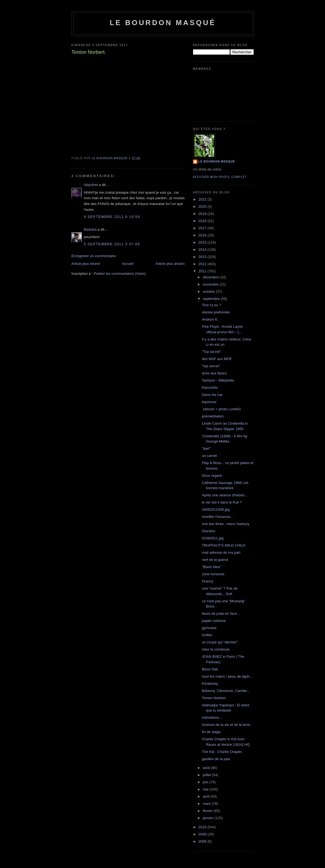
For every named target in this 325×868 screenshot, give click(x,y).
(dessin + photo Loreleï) (221, 409)
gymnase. (210, 628)
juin (206, 782)
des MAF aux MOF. (217, 359)
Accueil (128, 264)
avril (206, 796)
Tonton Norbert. (214, 698)
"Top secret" (211, 352)
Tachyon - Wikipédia (218, 380)
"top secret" (211, 366)
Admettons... (212, 717)
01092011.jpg (213, 538)
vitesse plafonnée (216, 312)
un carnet (209, 456)
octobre (209, 291)
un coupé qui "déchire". (220, 642)
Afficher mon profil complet (220, 177)
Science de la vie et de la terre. (227, 725)
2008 (203, 841)
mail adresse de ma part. (222, 553)
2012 (203, 264)
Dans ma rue (212, 395)
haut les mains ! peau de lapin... (227, 676)
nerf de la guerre (215, 560)
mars (207, 804)
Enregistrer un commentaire (94, 256)
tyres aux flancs (214, 373)
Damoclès (210, 388)
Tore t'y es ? (212, 305)
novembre (211, 284)
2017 (203, 228)
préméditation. (213, 416)
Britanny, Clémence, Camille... (226, 691)
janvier (208, 818)
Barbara (90, 229)
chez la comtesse (216, 649)
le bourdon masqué (163, 23)
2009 (203, 834)
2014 (203, 250)
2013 (203, 257)
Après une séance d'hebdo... (225, 495)
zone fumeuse (213, 574)
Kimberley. (210, 684)
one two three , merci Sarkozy (226, 524)
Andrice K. (210, 319)
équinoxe (209, 402)
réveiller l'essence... (218, 517)
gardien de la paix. (216, 759)
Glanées (208, 531)
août (207, 768)
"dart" (206, 448)
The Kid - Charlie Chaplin (222, 752)
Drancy (208, 581)
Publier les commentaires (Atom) (120, 274)
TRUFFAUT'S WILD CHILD (224, 545)
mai (206, 789)
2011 (203, 271)
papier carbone (214, 621)
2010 (203, 827)
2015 (203, 242)
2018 (203, 221)
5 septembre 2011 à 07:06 (112, 244)
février (208, 811)
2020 (203, 207)
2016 (203, 235)
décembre (211, 277)
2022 (203, 199)
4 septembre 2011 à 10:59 (112, 217)
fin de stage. (212, 732)
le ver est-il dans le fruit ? (222, 502)
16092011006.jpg (216, 509)
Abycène (91, 185)
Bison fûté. (210, 669)
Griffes (207, 635)
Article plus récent (86, 264)
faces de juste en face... (221, 613)
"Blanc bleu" (212, 567)
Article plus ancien (170, 264)
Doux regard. (212, 476)
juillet (207, 775)
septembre (212, 299)
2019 (203, 214)
